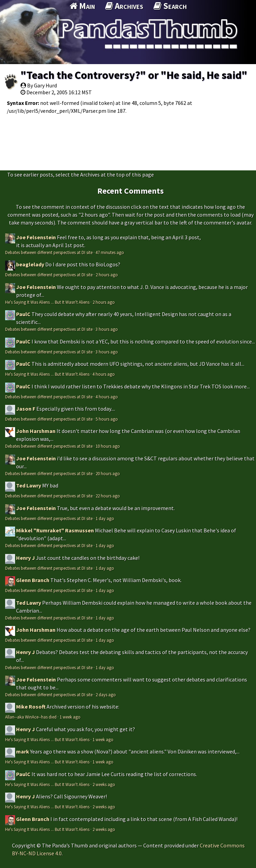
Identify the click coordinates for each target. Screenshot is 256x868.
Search (170, 6)
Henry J (26, 558)
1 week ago (70, 717)
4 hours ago (104, 374)
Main (82, 6)
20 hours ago (108, 473)
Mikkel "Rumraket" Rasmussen (55, 530)
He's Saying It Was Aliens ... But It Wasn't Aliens (47, 302)
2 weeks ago (104, 784)
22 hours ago (108, 496)
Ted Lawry (29, 485)
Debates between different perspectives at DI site (49, 252)
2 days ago (106, 695)
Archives (124, 6)
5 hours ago (107, 419)
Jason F (26, 409)
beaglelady (30, 264)
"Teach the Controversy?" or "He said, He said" (134, 75)
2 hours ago (107, 275)
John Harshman (36, 431)
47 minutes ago (110, 252)
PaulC (23, 314)
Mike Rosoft (31, 707)
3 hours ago (107, 329)
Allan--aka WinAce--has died (31, 717)
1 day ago (105, 518)
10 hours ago (108, 446)
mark (23, 751)
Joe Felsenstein (36, 237)
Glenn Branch (33, 580)
